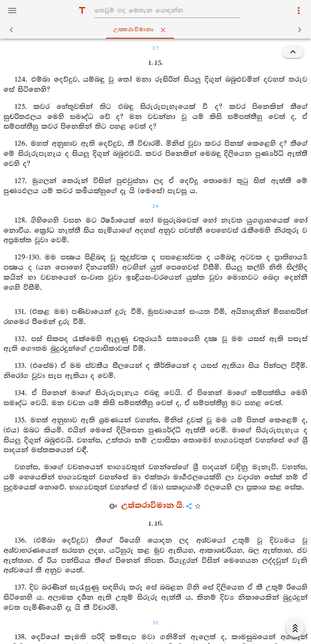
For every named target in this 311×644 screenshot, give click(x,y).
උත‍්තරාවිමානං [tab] (157, 30)
